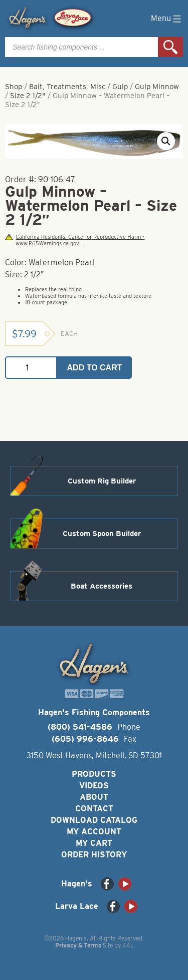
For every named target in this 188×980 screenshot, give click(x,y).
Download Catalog (94, 820)
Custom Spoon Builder (102, 534)
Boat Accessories (102, 586)
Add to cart (95, 368)
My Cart (94, 843)
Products (94, 774)
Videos (94, 786)
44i (127, 945)
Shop (14, 87)
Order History (94, 855)
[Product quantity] (31, 368)
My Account (94, 832)
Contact (94, 809)
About (94, 797)
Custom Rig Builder (102, 481)
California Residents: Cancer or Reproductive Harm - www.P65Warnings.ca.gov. (75, 240)
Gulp (120, 87)
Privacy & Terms (78, 945)
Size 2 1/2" (28, 96)
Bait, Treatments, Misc (67, 87)
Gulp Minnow (157, 87)
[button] (166, 141)
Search (170, 47)
